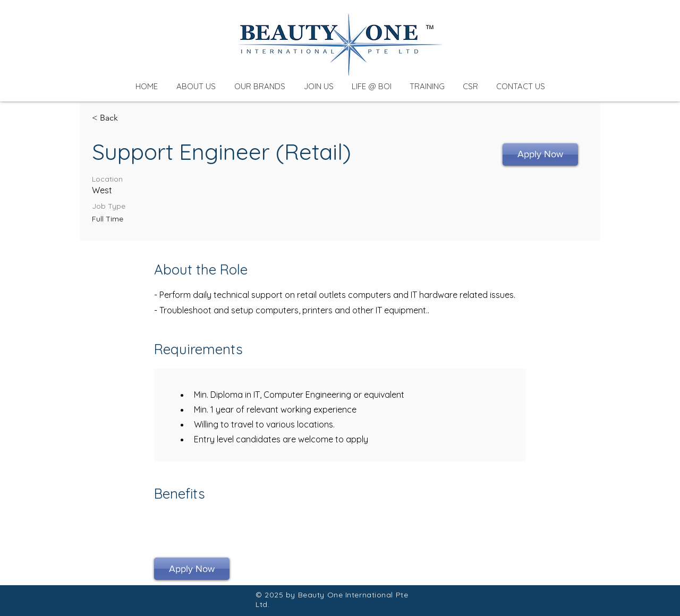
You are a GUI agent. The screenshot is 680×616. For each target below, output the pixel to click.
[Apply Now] (540, 155)
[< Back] (130, 118)
